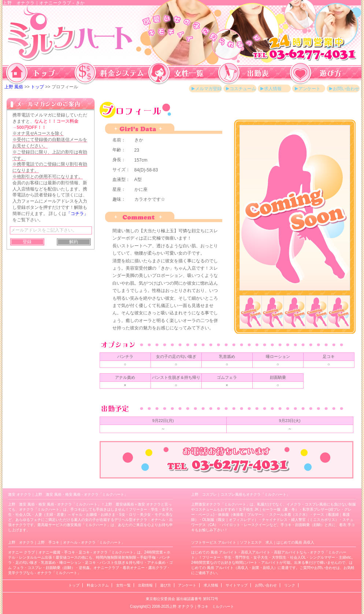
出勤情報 (145, 585)
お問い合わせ (346, 89)
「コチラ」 (77, 214)
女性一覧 (123, 585)
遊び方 (166, 585)
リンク (290, 585)
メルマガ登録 (208, 89)
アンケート (309, 89)
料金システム (98, 585)
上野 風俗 (14, 87)
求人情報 (273, 89)
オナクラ (186, 606)
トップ (37, 87)
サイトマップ (237, 585)
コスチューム (243, 89)
